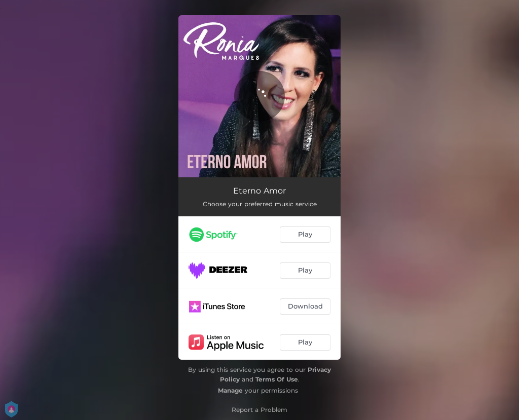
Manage (230, 390)
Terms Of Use (277, 379)
